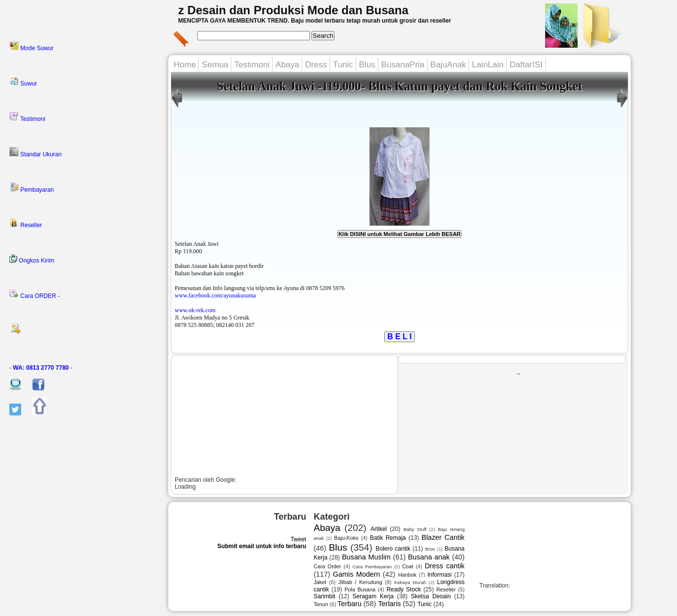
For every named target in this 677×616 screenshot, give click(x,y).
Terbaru (350, 604)
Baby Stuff (415, 529)
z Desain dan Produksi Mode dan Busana (293, 10)
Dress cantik (445, 566)
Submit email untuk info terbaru (262, 546)
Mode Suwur (31, 46)
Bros (430, 549)
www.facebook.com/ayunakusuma (215, 295)
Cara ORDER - (34, 294)
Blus (367, 65)
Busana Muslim (366, 557)
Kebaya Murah (410, 582)
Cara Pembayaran (372, 567)
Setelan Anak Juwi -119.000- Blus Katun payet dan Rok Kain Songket (400, 86)
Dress (316, 65)
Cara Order (327, 566)
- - (41, 368)
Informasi (440, 575)
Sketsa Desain (431, 596)
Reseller (26, 223)
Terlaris (389, 604)
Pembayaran (31, 188)
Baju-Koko (346, 538)
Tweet (298, 539)
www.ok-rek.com (195, 310)
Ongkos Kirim (32, 259)
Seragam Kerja (373, 596)
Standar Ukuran (35, 152)
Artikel (379, 529)
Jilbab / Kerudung (360, 582)
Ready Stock (404, 589)
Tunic (343, 65)
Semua (215, 65)
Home (185, 65)
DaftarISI (526, 65)
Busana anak (429, 557)
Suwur (23, 82)
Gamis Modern (357, 574)
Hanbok (407, 575)
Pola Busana (360, 589)
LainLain (488, 65)
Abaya (287, 65)
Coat (408, 566)
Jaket (320, 582)
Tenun (321, 604)
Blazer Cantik (443, 537)
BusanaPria (403, 65)
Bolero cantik (393, 549)
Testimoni (27, 117)
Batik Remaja (388, 538)
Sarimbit (324, 596)
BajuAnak (448, 65)
